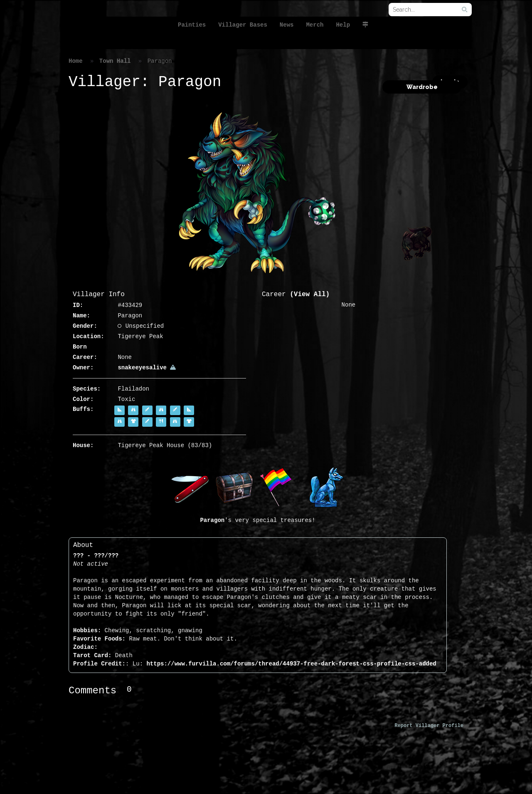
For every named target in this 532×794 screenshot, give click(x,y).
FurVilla (114, 22)
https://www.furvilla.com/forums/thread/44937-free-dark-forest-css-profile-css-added (291, 664)
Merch (315, 25)
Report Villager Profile (429, 726)
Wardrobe (422, 87)
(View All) (310, 294)
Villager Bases (243, 25)
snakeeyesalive (147, 368)
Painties (192, 25)
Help (343, 25)
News (287, 25)
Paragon (212, 520)
